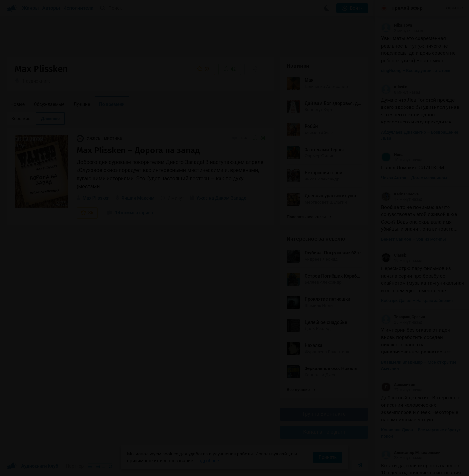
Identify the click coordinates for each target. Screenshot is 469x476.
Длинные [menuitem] (50, 118)
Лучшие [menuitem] (82, 104)
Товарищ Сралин (403, 317)
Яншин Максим (138, 198)
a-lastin (394, 87)
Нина (392, 155)
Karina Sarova (400, 194)
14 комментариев (130, 213)
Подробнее (207, 461)
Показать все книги (309, 217)
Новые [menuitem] (18, 104)
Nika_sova (397, 25)
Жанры (31, 8)
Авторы (51, 8)
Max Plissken (96, 198)
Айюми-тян (398, 385)
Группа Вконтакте (324, 414)
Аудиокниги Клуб (32, 466)
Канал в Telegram (324, 432)
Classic (394, 255)
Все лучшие (301, 389)
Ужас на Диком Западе (221, 198)
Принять (328, 457)
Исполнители (78, 8)
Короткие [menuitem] (21, 118)
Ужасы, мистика (99, 138)
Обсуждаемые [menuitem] (49, 104)
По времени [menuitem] (112, 104)
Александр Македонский (411, 453)
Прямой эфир (407, 8)
